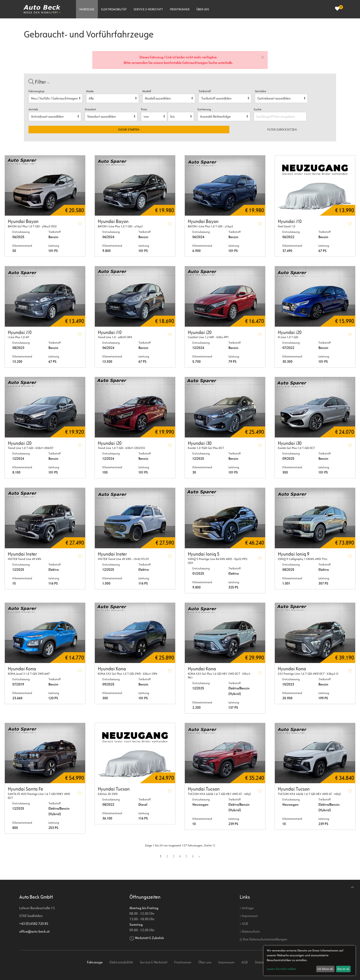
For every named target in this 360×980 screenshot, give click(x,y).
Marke (90, 91)
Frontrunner (180, 9)
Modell (147, 91)
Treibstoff (205, 91)
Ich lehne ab (325, 969)
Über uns (203, 9)
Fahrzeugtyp (37, 91)
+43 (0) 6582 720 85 (34, 924)
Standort (90, 109)
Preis (144, 109)
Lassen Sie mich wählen (281, 969)
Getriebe (260, 91)
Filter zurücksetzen (282, 130)
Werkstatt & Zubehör (149, 938)
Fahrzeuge (87, 9)
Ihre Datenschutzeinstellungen (263, 939)
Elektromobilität (114, 9)
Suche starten (129, 130)
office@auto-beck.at (34, 931)
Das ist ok (343, 969)
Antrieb (33, 109)
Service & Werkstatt (148, 9)
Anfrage (247, 908)
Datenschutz (250, 931)
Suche (258, 109)
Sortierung (204, 109)
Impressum (249, 916)
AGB (244, 924)
